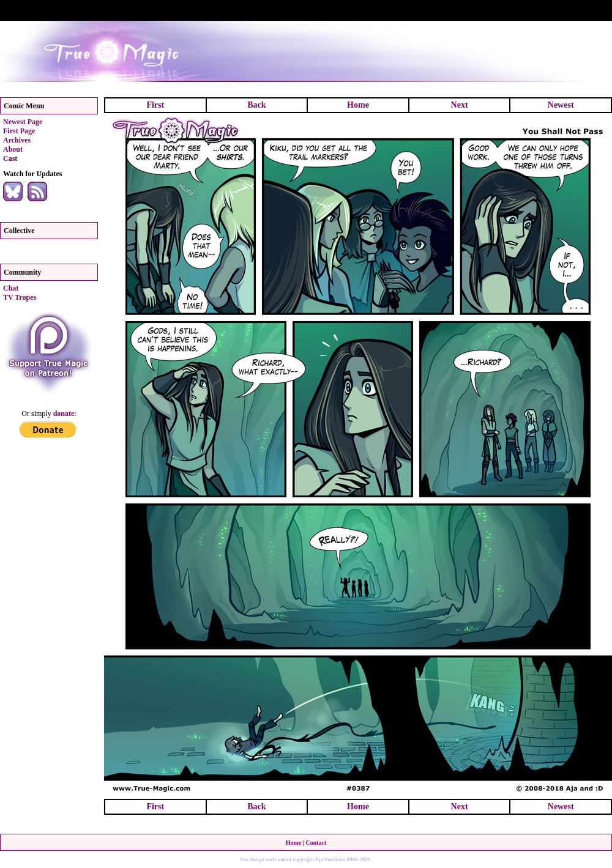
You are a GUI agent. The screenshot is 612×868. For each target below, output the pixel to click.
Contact (316, 843)
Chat (11, 288)
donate (64, 414)
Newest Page (23, 122)
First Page (19, 131)
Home (358, 105)
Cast (10, 158)
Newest (561, 105)
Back (256, 105)
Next (460, 105)
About (13, 149)
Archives (17, 140)
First (155, 105)
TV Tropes (20, 297)
